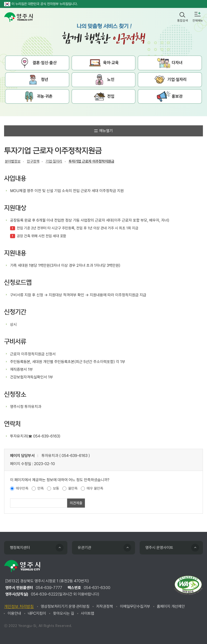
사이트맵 (88, 613)
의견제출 (76, 503)
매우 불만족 (95, 488)
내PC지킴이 (37, 613)
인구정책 (33, 161)
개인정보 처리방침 (19, 607)
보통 (56, 488)
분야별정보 (13, 161)
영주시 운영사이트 (159, 548)
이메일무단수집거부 (135, 606)
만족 (41, 488)
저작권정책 (105, 606)
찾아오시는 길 (64, 613)
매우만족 (22, 488)
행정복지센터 (20, 548)
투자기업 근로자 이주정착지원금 (91, 161)
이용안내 (14, 613)
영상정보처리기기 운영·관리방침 (65, 606)
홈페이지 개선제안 (171, 606)
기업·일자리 (54, 161)
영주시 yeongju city (18, 17)
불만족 (73, 488)
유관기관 (84, 548)
